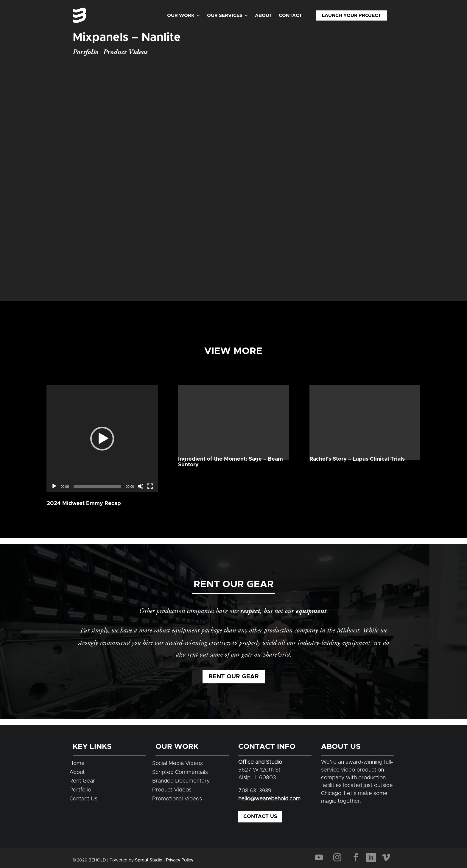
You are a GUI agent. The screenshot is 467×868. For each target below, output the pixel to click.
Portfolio (85, 52)
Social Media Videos (178, 763)
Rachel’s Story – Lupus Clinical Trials (357, 459)
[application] (102, 416)
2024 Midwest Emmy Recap (84, 459)
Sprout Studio (149, 860)
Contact (290, 15)
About (264, 15)
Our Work (181, 15)
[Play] (54, 442)
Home (77, 763)
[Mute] (141, 442)
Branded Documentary (181, 781)
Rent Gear (82, 781)
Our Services (225, 15)
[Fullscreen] (150, 442)
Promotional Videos (177, 799)
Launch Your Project (351, 15)
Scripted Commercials (180, 772)
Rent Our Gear (234, 677)
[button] (102, 416)
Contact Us (83, 799)
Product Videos (125, 52)
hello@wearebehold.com (269, 799)
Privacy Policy (180, 860)
